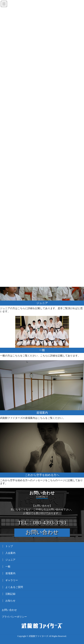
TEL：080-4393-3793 (42, 522)
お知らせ (10, 601)
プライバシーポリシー (14, 617)
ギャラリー (12, 580)
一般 (8, 567)
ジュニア (10, 560)
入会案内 (10, 553)
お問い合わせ (42, 532)
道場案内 (10, 573)
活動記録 (10, 594)
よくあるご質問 (14, 587)
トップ (9, 546)
